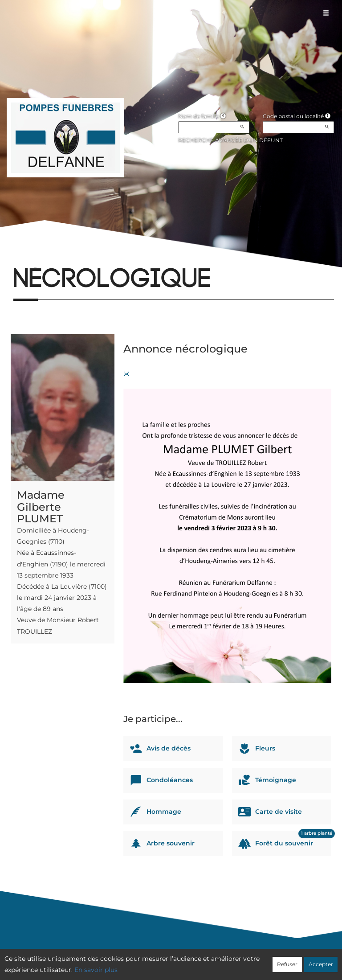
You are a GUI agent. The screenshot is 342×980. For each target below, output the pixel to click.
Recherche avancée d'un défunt (230, 140)
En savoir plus (96, 970)
